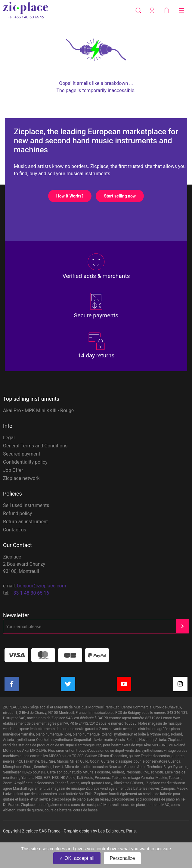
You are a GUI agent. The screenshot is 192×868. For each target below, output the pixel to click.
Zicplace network (21, 478)
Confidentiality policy (25, 462)
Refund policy (17, 513)
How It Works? (74, 196)
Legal (9, 438)
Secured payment (22, 454)
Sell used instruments (26, 505)
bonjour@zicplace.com (42, 586)
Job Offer (13, 470)
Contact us (15, 530)
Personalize (122, 858)
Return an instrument (25, 522)
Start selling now (124, 196)
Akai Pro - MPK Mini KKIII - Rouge (38, 411)
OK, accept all (77, 858)
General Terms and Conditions (35, 446)
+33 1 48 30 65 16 (30, 593)
